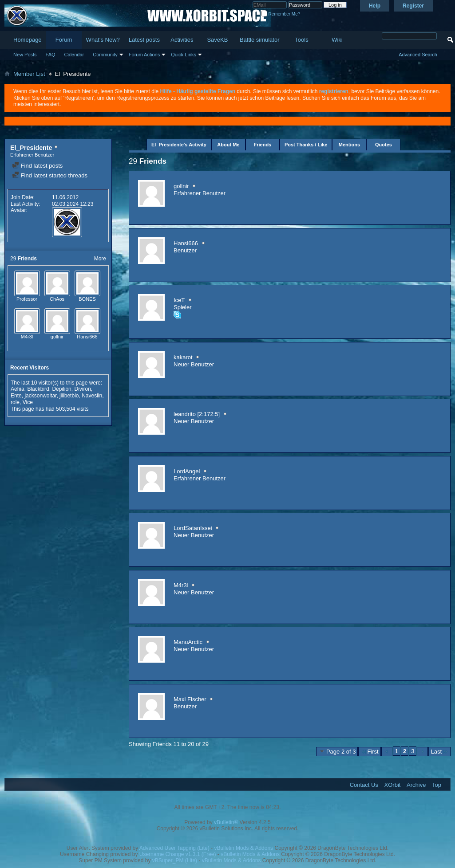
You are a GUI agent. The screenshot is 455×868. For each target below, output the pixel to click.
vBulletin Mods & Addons (243, 848)
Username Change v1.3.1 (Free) (178, 854)
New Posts (25, 55)
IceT (179, 300)
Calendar (74, 55)
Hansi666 (87, 337)
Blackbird (38, 389)
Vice (28, 402)
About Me (228, 145)
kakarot (183, 357)
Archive (416, 785)
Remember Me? (281, 14)
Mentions (349, 145)
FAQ (51, 55)
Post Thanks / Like (306, 145)
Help (375, 6)
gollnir (57, 337)
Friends (263, 145)
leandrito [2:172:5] (197, 414)
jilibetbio (69, 396)
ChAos (57, 299)
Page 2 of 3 (337, 751)
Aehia (18, 389)
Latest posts (144, 40)
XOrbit (393, 785)
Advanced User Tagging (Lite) (174, 848)
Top (437, 785)
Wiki (337, 40)
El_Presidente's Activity (179, 145)
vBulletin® (226, 822)
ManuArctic (188, 642)
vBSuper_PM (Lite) (175, 860)
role (15, 402)
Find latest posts (37, 166)
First (369, 752)
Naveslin (92, 396)
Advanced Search (418, 55)
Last (439, 752)
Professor (27, 299)
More (100, 259)
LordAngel (187, 471)
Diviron (82, 389)
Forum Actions (144, 55)
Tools (301, 40)
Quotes (384, 145)
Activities (182, 40)
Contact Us (364, 785)
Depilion (61, 389)
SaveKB (217, 40)
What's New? (103, 40)
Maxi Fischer (190, 699)
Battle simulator (260, 40)
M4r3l (27, 337)
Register (413, 6)
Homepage (28, 40)
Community (105, 55)
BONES (87, 299)
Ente (16, 396)
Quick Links (184, 55)
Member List (29, 74)
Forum (64, 40)
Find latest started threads (50, 175)
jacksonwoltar (40, 396)
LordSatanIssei (193, 528)
